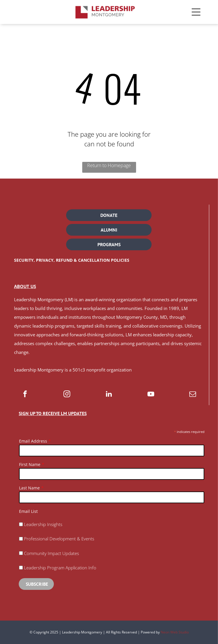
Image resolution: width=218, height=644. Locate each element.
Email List (28, 511)
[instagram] (67, 395)
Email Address (33, 441)
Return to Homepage (109, 165)
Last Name (29, 488)
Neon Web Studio (175, 632)
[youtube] (151, 395)
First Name (30, 464)
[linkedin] (109, 395)
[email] (193, 395)
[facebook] (25, 395)
